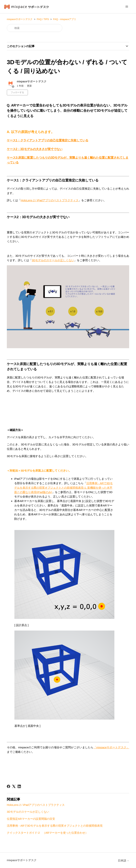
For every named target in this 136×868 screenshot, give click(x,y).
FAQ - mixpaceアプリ (65, 19)
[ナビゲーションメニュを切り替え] (127, 7)
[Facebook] (8, 786)
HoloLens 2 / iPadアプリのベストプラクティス (50, 200)
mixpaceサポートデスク (20, 19)
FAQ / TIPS (43, 19)
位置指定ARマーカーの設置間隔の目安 (31, 819)
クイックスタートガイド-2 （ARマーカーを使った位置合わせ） (47, 833)
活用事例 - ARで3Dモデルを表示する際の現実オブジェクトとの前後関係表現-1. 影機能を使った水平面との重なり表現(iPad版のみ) (63, 488)
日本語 (124, 860)
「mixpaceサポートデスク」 (111, 747)
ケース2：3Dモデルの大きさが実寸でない (35, 149)
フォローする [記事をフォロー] (17, 92)
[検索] (35, 28)
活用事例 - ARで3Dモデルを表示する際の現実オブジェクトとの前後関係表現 (55, 826)
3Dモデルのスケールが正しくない (53, 260)
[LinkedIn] (19, 786)
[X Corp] (14, 786)
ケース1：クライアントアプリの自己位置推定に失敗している (48, 140)
